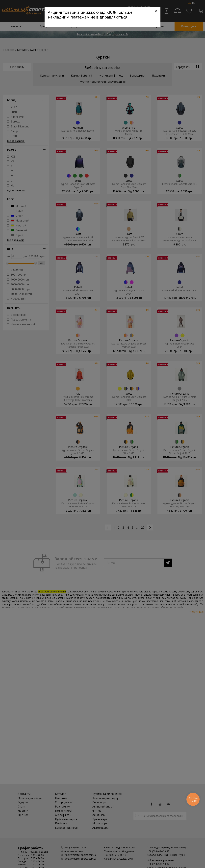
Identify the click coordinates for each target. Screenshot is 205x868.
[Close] (156, 11)
